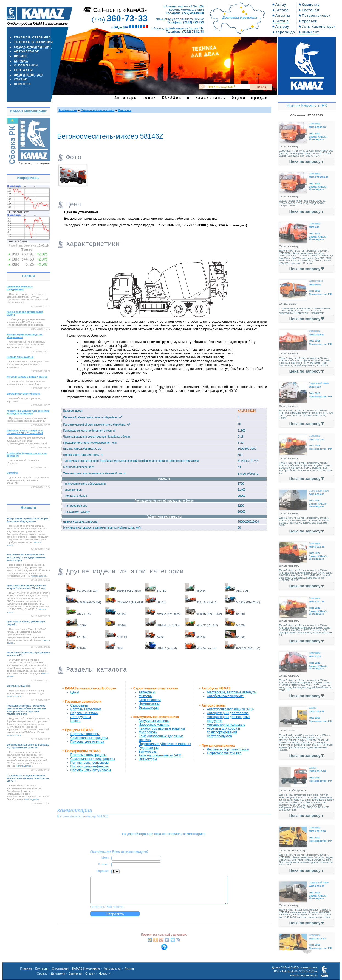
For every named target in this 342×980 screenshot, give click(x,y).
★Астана (280, 21)
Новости (22, 84)
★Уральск (308, 21)
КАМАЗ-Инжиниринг (33, 47)
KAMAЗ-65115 (247, 411)
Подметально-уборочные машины (165, 744)
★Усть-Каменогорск (317, 26)
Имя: (105, 858)
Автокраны (147, 692)
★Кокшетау (309, 5)
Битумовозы (148, 752)
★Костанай (309, 10)
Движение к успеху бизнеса (23, 394)
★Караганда (283, 32)
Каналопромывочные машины (162, 728)
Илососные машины (154, 725)
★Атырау (281, 26)
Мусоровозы (148, 732)
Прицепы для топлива (87, 742)
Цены (75, 692)
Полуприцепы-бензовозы (90, 763)
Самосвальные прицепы (89, 738)
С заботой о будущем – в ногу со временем (27, 454)
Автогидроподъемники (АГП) (161, 755)
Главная (26, 968)
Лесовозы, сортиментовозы (228, 749)
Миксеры (125, 110)
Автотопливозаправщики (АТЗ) (231, 709)
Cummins (12, 473)
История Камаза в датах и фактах (27, 377)
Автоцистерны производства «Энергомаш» (25, 336)
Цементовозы (149, 704)
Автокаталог (27, 51)
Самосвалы (79, 705)
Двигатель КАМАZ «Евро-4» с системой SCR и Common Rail (25, 432)
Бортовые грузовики (86, 709)
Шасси (75, 721)
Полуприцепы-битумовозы (91, 770)
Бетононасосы (150, 700)
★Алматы (281, 16)
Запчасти (75, 973)
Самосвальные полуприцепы (93, 759)
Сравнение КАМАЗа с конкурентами (20, 288)
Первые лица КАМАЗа (20, 357)
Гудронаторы (149, 748)
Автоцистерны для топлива (228, 713)
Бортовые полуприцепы (89, 755)
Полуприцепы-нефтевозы (90, 766)
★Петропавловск (314, 16)
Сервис (21, 61)
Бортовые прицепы (85, 734)
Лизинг (21, 56)
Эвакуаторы (148, 759)
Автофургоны (81, 717)
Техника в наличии (33, 42)
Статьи (21, 79)
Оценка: (103, 871)
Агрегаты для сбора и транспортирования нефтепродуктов (224, 732)
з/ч (40, 75)
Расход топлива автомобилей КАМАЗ (25, 313)
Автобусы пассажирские (225, 696)
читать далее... (40, 576)
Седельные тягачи (84, 713)
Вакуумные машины (154, 721)
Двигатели (24, 75)
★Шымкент (309, 32)
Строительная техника (98, 110)
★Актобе (280, 10)
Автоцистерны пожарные (226, 725)
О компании (26, 65)
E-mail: (104, 864)
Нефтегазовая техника (224, 753)
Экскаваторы (149, 708)
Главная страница (32, 37)
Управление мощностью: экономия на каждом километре (28, 412)
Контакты (24, 70)
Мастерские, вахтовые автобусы (232, 692)
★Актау (279, 5)
